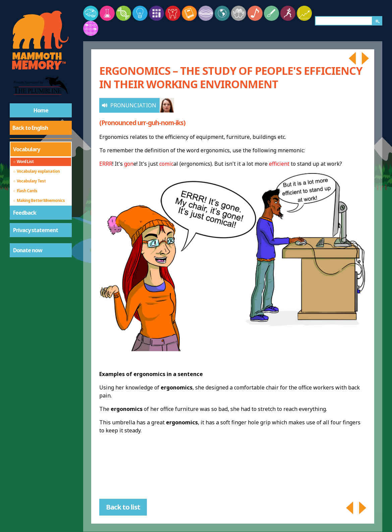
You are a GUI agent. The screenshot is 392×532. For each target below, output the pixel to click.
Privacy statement (36, 230)
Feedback (25, 213)
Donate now (28, 250)
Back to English (30, 128)
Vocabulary (26, 149)
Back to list (123, 507)
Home (41, 110)
